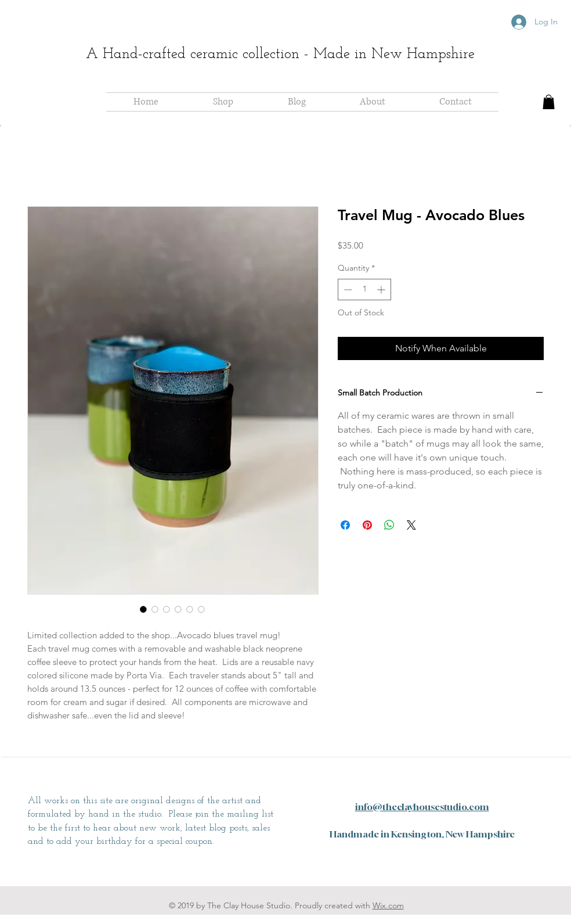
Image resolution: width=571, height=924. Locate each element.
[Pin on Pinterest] (367, 525)
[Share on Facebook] (345, 525)
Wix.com (388, 905)
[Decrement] (347, 290)
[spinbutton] (364, 290)
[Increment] (382, 290)
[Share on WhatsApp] (389, 525)
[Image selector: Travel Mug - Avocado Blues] (143, 609)
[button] (549, 102)
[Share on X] (411, 525)
